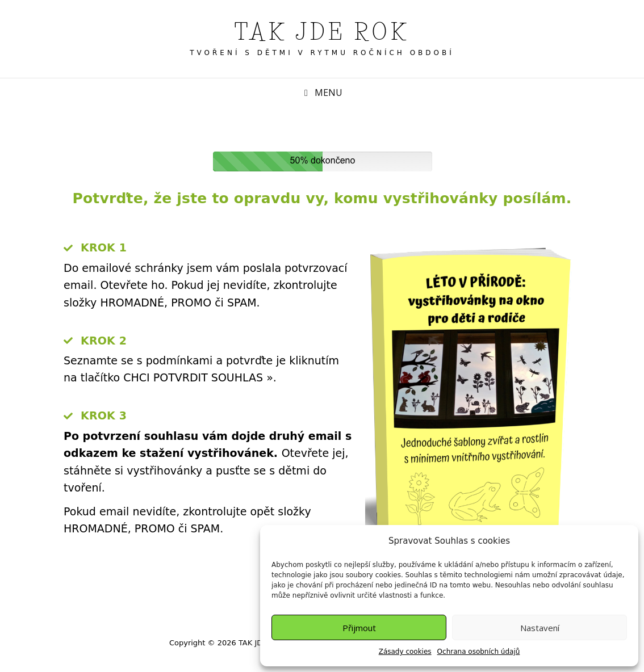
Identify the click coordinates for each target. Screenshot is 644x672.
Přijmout (359, 628)
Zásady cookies (405, 652)
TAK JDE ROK (322, 32)
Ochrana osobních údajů (479, 652)
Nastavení (540, 628)
